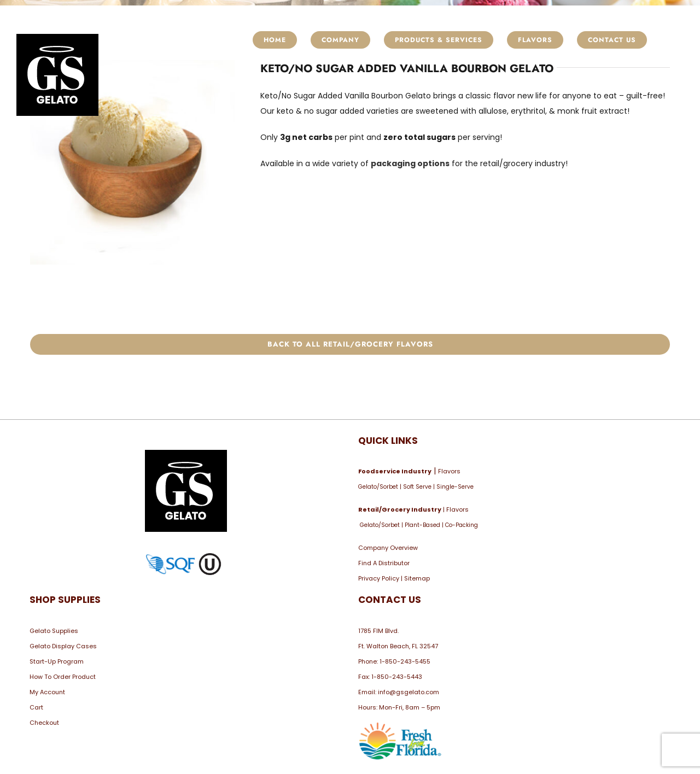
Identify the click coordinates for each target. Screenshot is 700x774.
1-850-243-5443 (397, 677)
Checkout (44, 723)
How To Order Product (63, 677)
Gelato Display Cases (63, 646)
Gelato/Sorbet (378, 487)
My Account (47, 692)
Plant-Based (422, 525)
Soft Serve (417, 487)
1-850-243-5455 (405, 661)
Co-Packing (462, 525)
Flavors (449, 471)
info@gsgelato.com (409, 692)
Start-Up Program (57, 661)
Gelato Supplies (54, 631)
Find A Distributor (384, 563)
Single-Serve (455, 487)
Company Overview (388, 548)
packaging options (410, 163)
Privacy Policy (379, 578)
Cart (36, 707)
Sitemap (417, 578)
